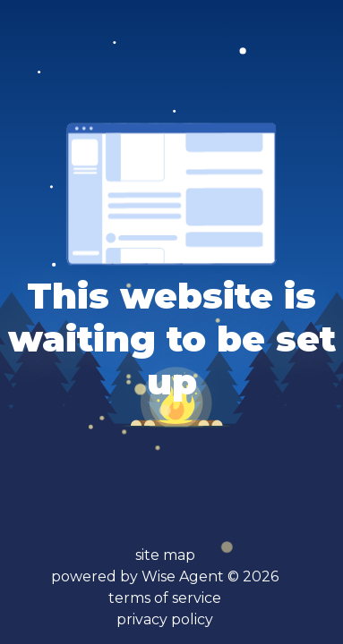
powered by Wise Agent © (165, 576)
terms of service (165, 598)
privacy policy (165, 619)
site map (165, 555)
